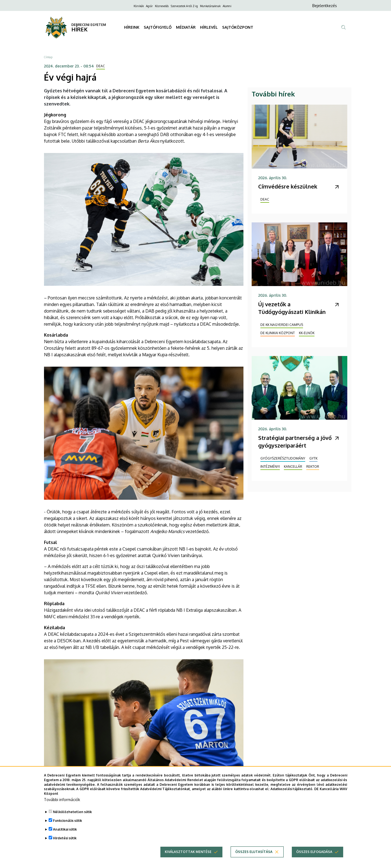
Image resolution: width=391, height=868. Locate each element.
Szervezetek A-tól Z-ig (184, 6)
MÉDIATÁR (186, 27)
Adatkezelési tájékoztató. (292, 789)
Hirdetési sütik (65, 838)
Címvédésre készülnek (288, 186)
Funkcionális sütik (67, 821)
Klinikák (139, 6)
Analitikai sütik (65, 829)
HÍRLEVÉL (209, 27)
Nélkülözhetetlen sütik (72, 812)
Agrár (149, 6)
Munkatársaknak (210, 6)
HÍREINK (132, 27)
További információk (62, 800)
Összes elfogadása (314, 852)
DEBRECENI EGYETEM (89, 25)
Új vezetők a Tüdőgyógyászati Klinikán (292, 308)
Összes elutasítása (254, 852)
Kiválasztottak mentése (188, 852)
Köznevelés (162, 6)
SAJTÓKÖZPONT (238, 27)
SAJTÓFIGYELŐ (158, 27)
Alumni (227, 6)
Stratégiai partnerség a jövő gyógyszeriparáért (295, 442)
